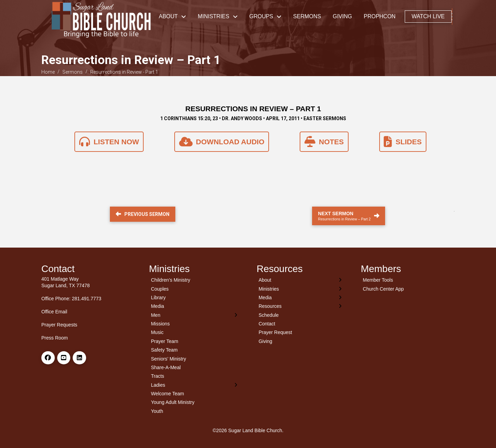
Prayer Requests (59, 325)
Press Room (55, 338)
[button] (452, 17)
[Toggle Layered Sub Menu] (194, 315)
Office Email (54, 312)
